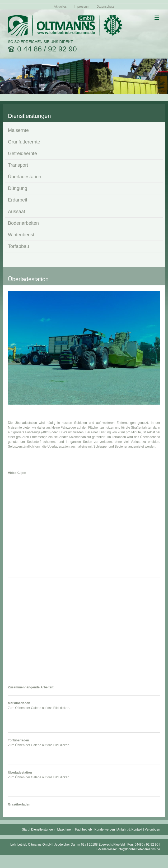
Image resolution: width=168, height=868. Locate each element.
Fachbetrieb (83, 829)
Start (25, 829)
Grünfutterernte (24, 142)
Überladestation (25, 177)
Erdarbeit (18, 200)
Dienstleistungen (43, 829)
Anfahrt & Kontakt (130, 829)
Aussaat (17, 212)
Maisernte (18, 130)
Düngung (18, 188)
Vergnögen (152, 829)
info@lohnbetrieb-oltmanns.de (139, 849)
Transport (18, 165)
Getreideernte (22, 154)
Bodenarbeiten (23, 223)
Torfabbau (18, 246)
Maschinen (65, 829)
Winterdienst (21, 235)
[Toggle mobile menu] (157, 18)
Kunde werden (105, 829)
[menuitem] (60, 6)
